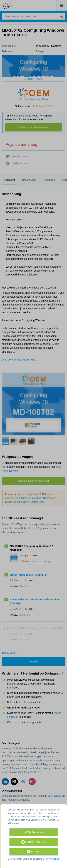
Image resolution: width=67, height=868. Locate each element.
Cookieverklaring (51, 859)
